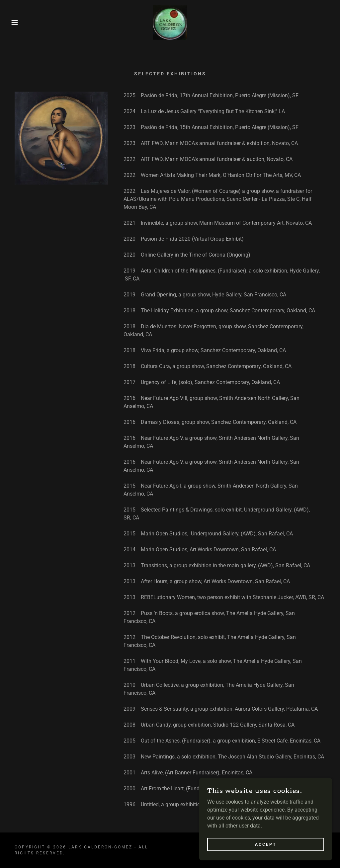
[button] (17, 23)
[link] (170, 22)
